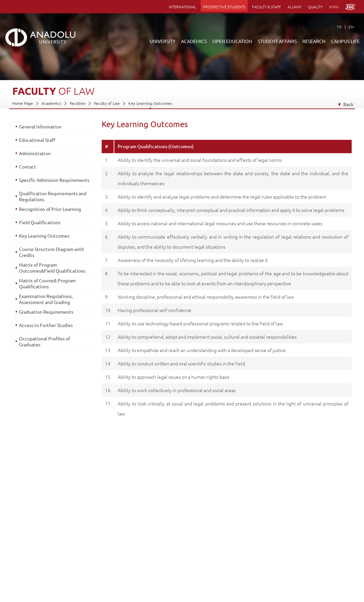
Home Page (23, 103)
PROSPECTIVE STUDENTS (224, 7)
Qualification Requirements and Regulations (53, 196)
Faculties (77, 103)
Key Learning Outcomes (150, 103)
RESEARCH (314, 41)
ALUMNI (294, 7)
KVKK (334, 7)
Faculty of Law (107, 103)
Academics (51, 103)
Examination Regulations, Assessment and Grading (46, 299)
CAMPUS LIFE (345, 41)
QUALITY (315, 7)
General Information (40, 126)
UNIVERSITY (162, 41)
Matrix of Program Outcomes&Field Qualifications (52, 268)
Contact (27, 167)
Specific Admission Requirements (54, 180)
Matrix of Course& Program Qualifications (47, 283)
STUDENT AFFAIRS (277, 41)
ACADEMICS (194, 41)
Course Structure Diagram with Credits (51, 252)
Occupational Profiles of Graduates (44, 341)
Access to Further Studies (46, 325)
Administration (35, 153)
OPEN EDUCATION (232, 41)
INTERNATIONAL (182, 7)
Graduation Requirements (46, 312)
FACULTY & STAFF (266, 7)
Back (345, 104)
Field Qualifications (40, 222)
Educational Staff (37, 140)
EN (351, 27)
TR (339, 27)
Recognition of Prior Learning (50, 209)
